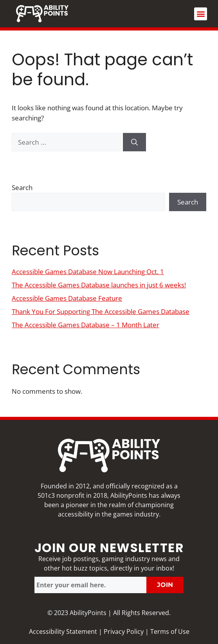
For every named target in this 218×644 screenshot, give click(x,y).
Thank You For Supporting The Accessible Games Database (101, 311)
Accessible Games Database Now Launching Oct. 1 (88, 272)
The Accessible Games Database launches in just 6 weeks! (99, 285)
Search (22, 187)
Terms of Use (170, 631)
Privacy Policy (124, 631)
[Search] (134, 142)
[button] (201, 14)
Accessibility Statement (63, 631)
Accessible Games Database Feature (67, 298)
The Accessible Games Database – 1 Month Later (86, 325)
